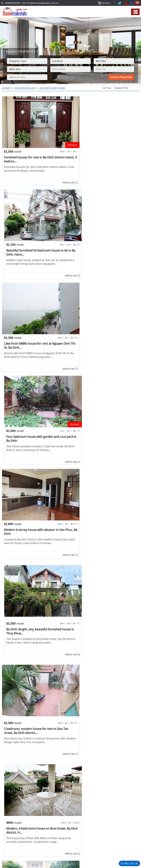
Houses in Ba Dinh (52, 88)
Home (6, 88)
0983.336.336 (130, 863)
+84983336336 (12, 3)
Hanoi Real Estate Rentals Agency (103, 827)
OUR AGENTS (13, 828)
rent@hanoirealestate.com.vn (43, 3)
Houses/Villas (24, 88)
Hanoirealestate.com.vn (94, 847)
